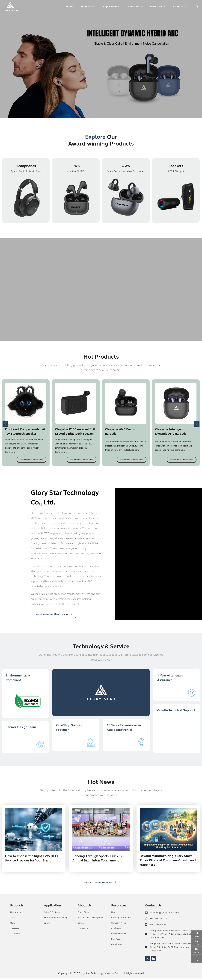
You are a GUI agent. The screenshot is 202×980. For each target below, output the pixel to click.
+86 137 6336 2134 (158, 921)
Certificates (117, 947)
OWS (126, 166)
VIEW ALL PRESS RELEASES (98, 885)
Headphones (26, 166)
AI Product (15, 936)
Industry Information (121, 920)
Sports (47, 925)
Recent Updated (119, 936)
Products (86, 7)
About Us (133, 7)
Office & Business (52, 914)
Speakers (176, 166)
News (114, 914)
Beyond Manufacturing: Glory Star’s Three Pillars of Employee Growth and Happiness (168, 862)
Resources (156, 7)
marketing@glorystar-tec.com (164, 915)
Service (81, 925)
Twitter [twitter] (148, 961)
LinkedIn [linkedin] (154, 961)
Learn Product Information (31, 460)
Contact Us (180, 7)
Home (70, 7)
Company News (119, 925)
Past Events (117, 941)
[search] (196, 7)
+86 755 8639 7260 (158, 927)
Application (110, 7)
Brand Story (83, 914)
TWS (76, 166)
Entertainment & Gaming (56, 920)
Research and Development (91, 920)
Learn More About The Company (51, 615)
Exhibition (116, 931)
